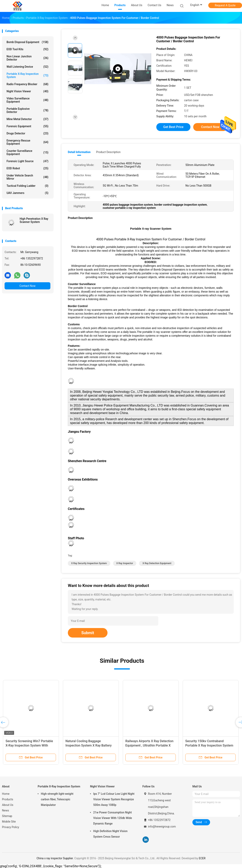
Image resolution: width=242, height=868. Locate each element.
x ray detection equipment (157, 563)
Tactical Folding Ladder (27, 186)
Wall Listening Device (27, 67)
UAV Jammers (27, 193)
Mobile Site (9, 822)
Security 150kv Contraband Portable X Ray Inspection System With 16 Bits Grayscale (209, 745)
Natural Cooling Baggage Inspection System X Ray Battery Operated (89, 745)
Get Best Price (173, 127)
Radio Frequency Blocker (27, 84)
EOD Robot (27, 168)
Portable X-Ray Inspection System (27, 75)
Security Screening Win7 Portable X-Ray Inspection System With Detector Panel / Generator (29, 745)
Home (6, 794)
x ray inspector (125, 563)
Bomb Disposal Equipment (27, 42)
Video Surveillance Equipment (27, 100)
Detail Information (79, 152)
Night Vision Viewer (27, 91)
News (5, 810)
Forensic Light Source (27, 161)
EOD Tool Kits (27, 49)
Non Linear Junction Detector (27, 58)
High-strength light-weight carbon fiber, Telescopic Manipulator (57, 799)
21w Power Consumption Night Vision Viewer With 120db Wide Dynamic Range (113, 818)
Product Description (108, 152)
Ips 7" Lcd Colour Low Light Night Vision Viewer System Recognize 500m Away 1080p (114, 799)
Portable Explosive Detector (27, 110)
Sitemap (7, 816)
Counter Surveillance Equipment (27, 152)
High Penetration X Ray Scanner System (34, 220)
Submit (88, 633)
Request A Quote (225, 5)
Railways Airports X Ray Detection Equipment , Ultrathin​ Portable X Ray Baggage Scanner (149, 745)
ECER (202, 858)
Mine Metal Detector (27, 119)
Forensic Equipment (27, 126)
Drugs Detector (27, 133)
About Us (8, 805)
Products (8, 799)
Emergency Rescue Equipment (27, 142)
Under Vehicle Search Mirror (27, 177)
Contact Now (27, 286)
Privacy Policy (11, 827)
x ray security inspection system (89, 563)
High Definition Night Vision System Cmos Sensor (110, 834)
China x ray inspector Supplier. (55, 858)
